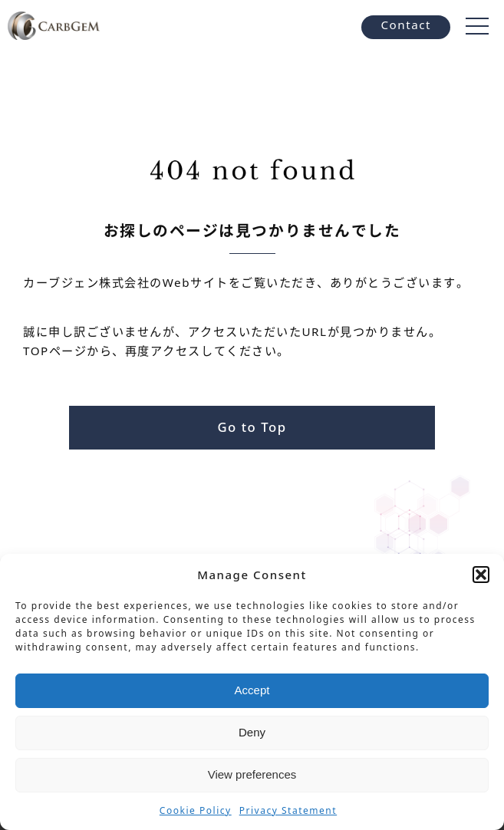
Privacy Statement (288, 810)
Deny (252, 732)
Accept (252, 690)
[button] (481, 575)
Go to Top (252, 427)
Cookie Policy (196, 810)
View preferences (252, 774)
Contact (406, 25)
